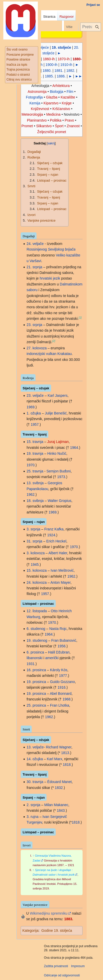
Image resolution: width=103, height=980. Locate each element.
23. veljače (35, 395)
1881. (59, 71)
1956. (62, 646)
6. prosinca (35, 652)
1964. (75, 448)
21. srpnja (34, 267)
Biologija (57, 92)
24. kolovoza (37, 582)
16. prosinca (36, 670)
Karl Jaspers (58, 395)
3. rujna (33, 817)
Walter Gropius (59, 501)
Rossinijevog (37, 249)
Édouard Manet (60, 782)
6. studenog (36, 629)
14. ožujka (35, 759)
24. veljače (35, 244)
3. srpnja (33, 529)
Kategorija (30, 930)
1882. (71, 71)
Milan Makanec (56, 805)
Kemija (35, 103)
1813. (66, 753)
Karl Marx (54, 759)
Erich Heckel (56, 541)
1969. (31, 407)
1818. (67, 765)
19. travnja (35, 453)
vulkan (51, 354)
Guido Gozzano (62, 682)
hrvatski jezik (50, 278)
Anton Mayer (60, 582)
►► (79, 76)
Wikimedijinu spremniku (48, 913)
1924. (52, 535)
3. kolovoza (36, 553)
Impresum (78, 966)
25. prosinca (36, 705)
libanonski (35, 658)
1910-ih (66, 65)
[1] (80, 318)
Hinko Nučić (57, 453)
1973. (62, 477)
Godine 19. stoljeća (57, 930)
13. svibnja (35, 483)
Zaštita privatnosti (56, 966)
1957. (35, 424)
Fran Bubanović (64, 640)
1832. (59, 788)
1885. (49, 76)
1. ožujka (34, 413)
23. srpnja (34, 325)
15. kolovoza (37, 570)
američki (52, 658)
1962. (31, 494)
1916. (62, 687)
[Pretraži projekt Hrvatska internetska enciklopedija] (91, 27)
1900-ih (52, 65)
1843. (61, 810)
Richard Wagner (59, 747)
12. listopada (37, 611)
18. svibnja (35, 501)
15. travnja (35, 442)
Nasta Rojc (58, 629)
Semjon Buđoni (59, 471)
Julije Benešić (56, 413)
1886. (61, 76)
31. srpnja (34, 541)
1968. (67, 699)
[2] (54, 341)
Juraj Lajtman (58, 442)
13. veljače (35, 747)
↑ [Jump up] (33, 856)
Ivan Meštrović (62, 570)
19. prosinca (36, 682)
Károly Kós (59, 670)
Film (70, 92)
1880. (47, 71)
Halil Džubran (59, 652)
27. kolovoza (37, 348)
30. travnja (35, 782)
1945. (35, 565)
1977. (64, 676)
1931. (31, 664)
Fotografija (34, 97)
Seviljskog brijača (62, 249)
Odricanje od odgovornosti (62, 975)
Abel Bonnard (61, 694)
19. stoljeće (62, 47)
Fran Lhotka (60, 705)
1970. (31, 465)
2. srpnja (33, 805)
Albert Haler (58, 553)
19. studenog (37, 640)
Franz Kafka (54, 529)
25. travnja (35, 471)
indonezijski (36, 354)
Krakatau (65, 354)
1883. (69, 919)
